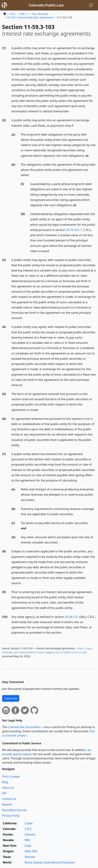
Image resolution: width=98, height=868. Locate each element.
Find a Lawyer (11, 776)
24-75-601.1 (74, 230)
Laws (28, 846)
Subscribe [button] (11, 698)
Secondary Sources (14, 810)
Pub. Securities (40, 14)
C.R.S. (13, 14)
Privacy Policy (11, 816)
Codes (29, 823)
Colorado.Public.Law (46, 5)
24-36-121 (72, 617)
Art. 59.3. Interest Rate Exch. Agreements (30, 17)
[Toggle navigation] (91, 5)
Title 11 (24, 14)
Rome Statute (34, 862)
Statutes (30, 834)
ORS (34, 851)
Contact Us (9, 799)
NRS (27, 840)
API (4, 793)
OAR (27, 851)
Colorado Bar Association (24, 727)
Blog (5, 782)
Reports (7, 804)
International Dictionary (59, 862)
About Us (8, 788)
